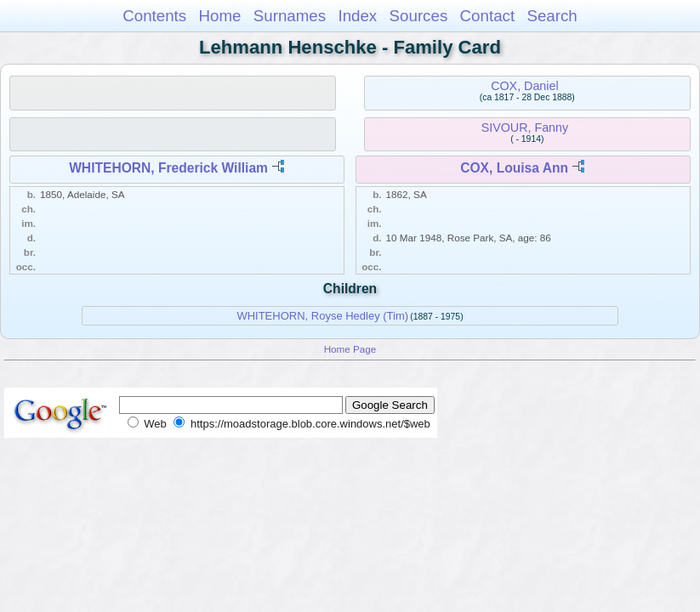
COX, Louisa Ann (514, 168)
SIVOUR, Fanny (525, 127)
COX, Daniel (524, 86)
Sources (419, 16)
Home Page (350, 349)
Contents (154, 16)
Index (357, 16)
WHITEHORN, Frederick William (168, 168)
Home (219, 16)
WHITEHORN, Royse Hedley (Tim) (322, 316)
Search (552, 16)
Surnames (290, 16)
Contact (488, 16)
